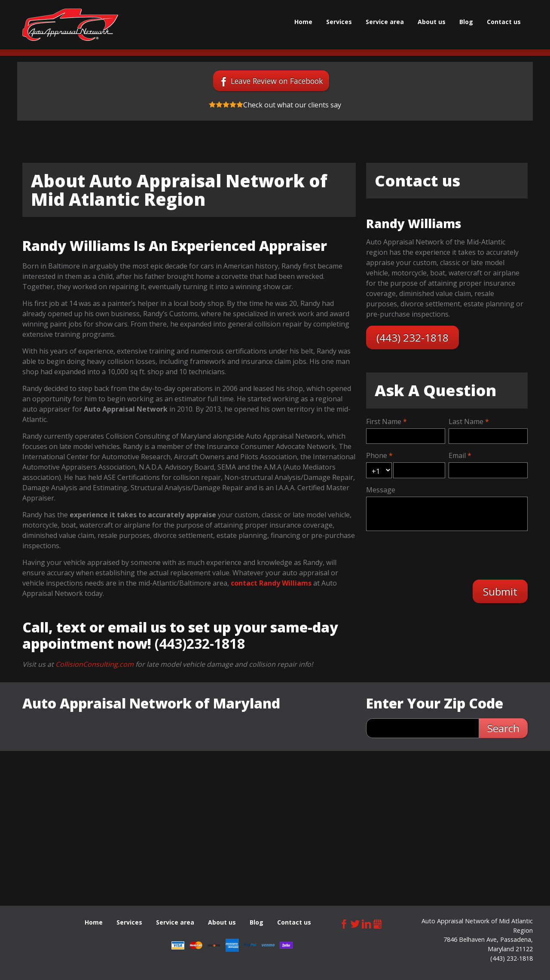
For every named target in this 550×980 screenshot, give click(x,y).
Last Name (466, 421)
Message (381, 490)
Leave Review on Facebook (277, 81)
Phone (377, 455)
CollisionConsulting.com (95, 664)
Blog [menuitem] (466, 22)
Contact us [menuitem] (504, 22)
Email (457, 455)
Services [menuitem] (339, 22)
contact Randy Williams (271, 583)
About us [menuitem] (432, 22)
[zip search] (423, 728)
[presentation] (434, 554)
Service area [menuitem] (385, 22)
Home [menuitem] (303, 22)
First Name (384, 421)
